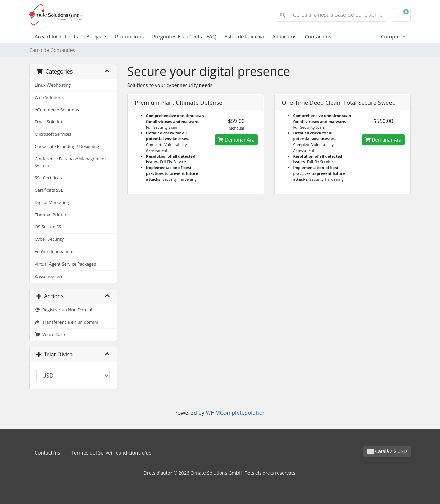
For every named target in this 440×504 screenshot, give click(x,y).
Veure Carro (51, 334)
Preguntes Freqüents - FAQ (184, 36)
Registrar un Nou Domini (63, 310)
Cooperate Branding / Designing (67, 147)
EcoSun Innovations (54, 252)
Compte (391, 36)
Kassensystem (49, 276)
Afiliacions (284, 36)
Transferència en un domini (66, 322)
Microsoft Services (53, 134)
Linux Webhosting (53, 85)
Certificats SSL (49, 190)
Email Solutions (50, 122)
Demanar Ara (236, 140)
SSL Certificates (50, 178)
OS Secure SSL (49, 227)
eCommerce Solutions (57, 110)
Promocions (129, 36)
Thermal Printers (52, 215)
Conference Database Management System (70, 162)
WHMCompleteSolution (236, 413)
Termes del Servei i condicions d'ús (111, 453)
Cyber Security (49, 239)
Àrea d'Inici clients (56, 36)
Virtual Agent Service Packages (65, 264)
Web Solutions (49, 97)
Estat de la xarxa (244, 36)
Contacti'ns (318, 36)
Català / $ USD (387, 451)
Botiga (95, 36)
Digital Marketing (52, 203)
